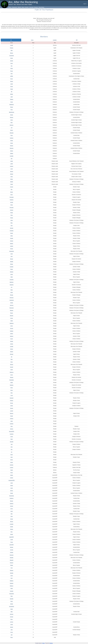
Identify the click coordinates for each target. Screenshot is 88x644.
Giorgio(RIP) (12, 431)
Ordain (12, 604)
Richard (12, 354)
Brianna (12, 413)
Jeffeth (12, 76)
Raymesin (12, 308)
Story (23, 7)
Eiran (12, 195)
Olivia (12, 205)
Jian (12, 159)
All (11, 40)
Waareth (12, 560)
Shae (12, 215)
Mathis (12, 94)
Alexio (12, 462)
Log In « (85, 4)
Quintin (12, 341)
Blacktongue (12, 112)
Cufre (12, 254)
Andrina (12, 419)
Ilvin (12, 66)
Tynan (12, 542)
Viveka (12, 303)
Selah (12, 609)
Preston (12, 48)
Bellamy (12, 586)
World (20, 7)
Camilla (12, 346)
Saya (12, 516)
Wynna (12, 522)
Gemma (12, 614)
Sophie (12, 61)
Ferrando (12, 208)
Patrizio (12, 401)
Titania (12, 218)
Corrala (12, 550)
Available (55, 40)
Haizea (12, 529)
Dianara (12, 570)
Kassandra (12, 594)
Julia (12, 630)
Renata (12, 295)
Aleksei (12, 174)
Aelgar (12, 141)
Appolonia (12, 300)
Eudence (12, 498)
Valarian (12, 272)
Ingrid (12, 370)
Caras (12, 102)
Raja (12, 359)
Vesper (12, 115)
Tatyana (12, 377)
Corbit (12, 540)
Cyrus (12, 632)
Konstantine (12, 606)
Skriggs (12, 547)
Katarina (12, 200)
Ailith (12, 50)
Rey (12, 189)
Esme (12, 79)
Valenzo (12, 336)
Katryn (12, 130)
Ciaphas (12, 424)
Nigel (12, 439)
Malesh (12, 244)
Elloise (12, 264)
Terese (12, 249)
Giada (12, 89)
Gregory (12, 563)
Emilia (12, 519)
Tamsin (12, 408)
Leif (12, 128)
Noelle (12, 416)
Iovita (12, 488)
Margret (12, 310)
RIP (77, 40)
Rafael (12, 565)
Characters (15, 7)
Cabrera (12, 138)
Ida (12, 357)
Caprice (12, 166)
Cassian (12, 591)
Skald (12, 470)
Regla (12, 213)
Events (27, 7)
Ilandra (12, 627)
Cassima (12, 434)
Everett (12, 367)
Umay (12, 509)
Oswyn (12, 81)
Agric (12, 457)
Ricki (12, 596)
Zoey (12, 426)
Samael (12, 228)
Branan (12, 501)
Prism (12, 473)
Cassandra (12, 56)
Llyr (12, 287)
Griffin (12, 383)
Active (32, 40)
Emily (12, 390)
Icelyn (12, 326)
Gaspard (12, 398)
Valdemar (12, 323)
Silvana (12, 364)
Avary (12, 63)
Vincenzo (12, 298)
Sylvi (12, 578)
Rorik (12, 601)
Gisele (12, 493)
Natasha (12, 385)
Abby (12, 612)
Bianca (12, 53)
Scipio (12, 143)
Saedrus (12, 504)
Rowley (12, 146)
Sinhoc (12, 491)
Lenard (12, 411)
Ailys (12, 447)
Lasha (12, 624)
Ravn (12, 619)
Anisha (12, 344)
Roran (12, 71)
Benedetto (12, 380)
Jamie (12, 274)
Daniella (12, 558)
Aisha (12, 292)
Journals (31, 7)
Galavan (12, 583)
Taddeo (12, 153)
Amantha (12, 280)
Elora (12, 637)
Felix (12, 74)
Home (10, 7)
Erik (12, 449)
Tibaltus (12, 99)
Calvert (12, 478)
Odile (12, 277)
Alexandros (12, 496)
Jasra (12, 421)
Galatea (12, 331)
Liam (12, 256)
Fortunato (12, 197)
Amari (12, 437)
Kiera (12, 362)
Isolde (12, 161)
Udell (12, 97)
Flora (12, 110)
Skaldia (12, 262)
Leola (12, 169)
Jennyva (12, 305)
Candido (12, 156)
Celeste (12, 552)
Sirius (12, 388)
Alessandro (12, 251)
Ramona (12, 148)
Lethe (12, 220)
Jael (12, 635)
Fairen (12, 269)
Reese (12, 107)
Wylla (12, 68)
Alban (12, 236)
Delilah (12, 182)
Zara (12, 226)
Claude (12, 238)
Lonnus (12, 622)
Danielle (12, 599)
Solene (12, 151)
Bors (12, 532)
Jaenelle (12, 442)
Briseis (12, 259)
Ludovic (12, 467)
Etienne (12, 117)
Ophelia (12, 573)
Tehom (43, 643)
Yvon (12, 568)
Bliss (12, 223)
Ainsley (12, 506)
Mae (12, 514)
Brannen (12, 125)
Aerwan (12, 617)
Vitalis (12, 321)
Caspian (12, 267)
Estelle (12, 527)
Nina (12, 393)
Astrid (12, 84)
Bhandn (12, 316)
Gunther (12, 465)
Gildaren (12, 581)
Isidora (12, 334)
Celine (12, 406)
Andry (12, 120)
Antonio (12, 210)
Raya (12, 135)
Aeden (12, 486)
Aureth (12, 45)
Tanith (12, 184)
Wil (12, 92)
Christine (12, 231)
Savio (12, 455)
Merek (12, 192)
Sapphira (12, 285)
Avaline (12, 246)
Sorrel (12, 339)
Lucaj (12, 395)
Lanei (12, 511)
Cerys (12, 375)
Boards (36, 7)
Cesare (12, 187)
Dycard (12, 328)
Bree (12, 123)
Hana (12, 177)
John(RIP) (12, 545)
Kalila (12, 588)
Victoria (12, 241)
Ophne (12, 349)
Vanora (12, 171)
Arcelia (12, 202)
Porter (12, 86)
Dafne (12, 179)
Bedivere (12, 282)
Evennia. (51, 643)
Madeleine (12, 105)
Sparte (12, 534)
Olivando (12, 133)
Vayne (12, 58)
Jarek (12, 483)
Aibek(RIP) (12, 537)
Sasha (12, 233)
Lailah (12, 164)
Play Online (41, 7)
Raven (12, 313)
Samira (12, 429)
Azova (12, 318)
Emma (12, 403)
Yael (12, 444)
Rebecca (12, 372)
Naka (12, 290)
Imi (12, 452)
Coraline (12, 524)
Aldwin (12, 475)
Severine (12, 555)
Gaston (12, 352)
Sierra (12, 460)
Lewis (12, 576)
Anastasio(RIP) (12, 480)
